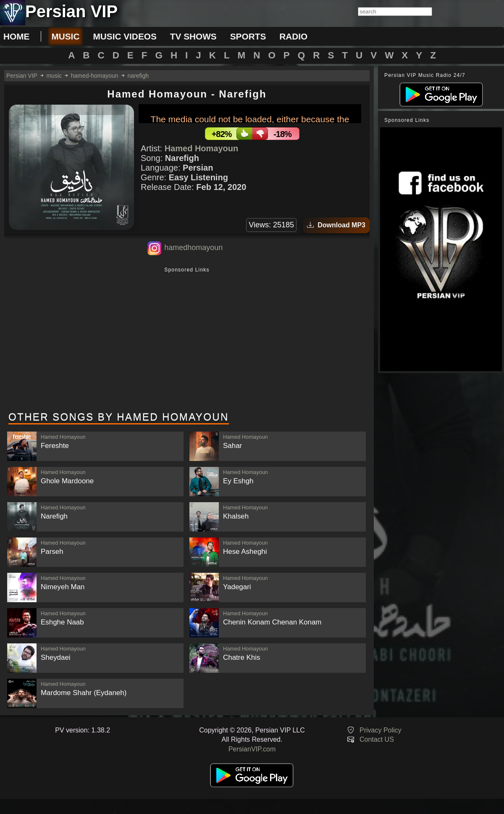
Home (16, 36)
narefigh (138, 76)
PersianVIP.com (252, 749)
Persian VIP (22, 76)
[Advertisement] (187, 340)
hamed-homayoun (95, 76)
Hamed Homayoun (202, 148)
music (65, 36)
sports (248, 36)
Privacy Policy (381, 730)
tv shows (193, 36)
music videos (125, 36)
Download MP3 (336, 225)
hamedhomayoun (193, 248)
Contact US (377, 739)
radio (293, 36)
